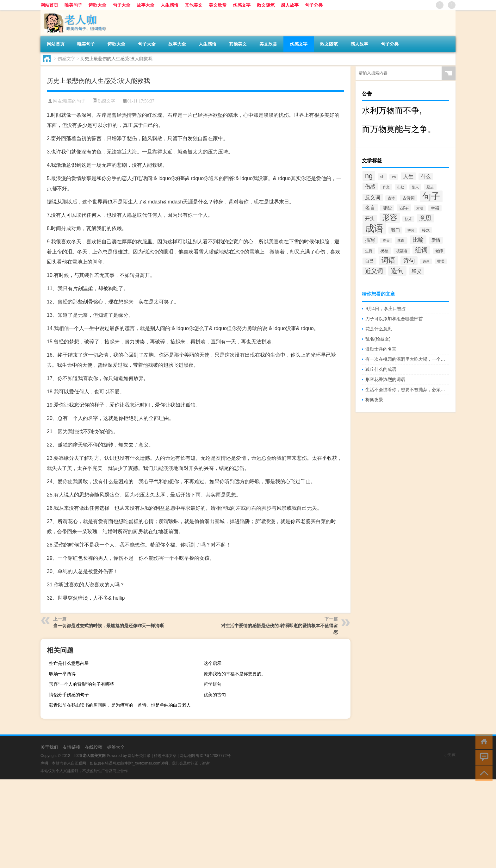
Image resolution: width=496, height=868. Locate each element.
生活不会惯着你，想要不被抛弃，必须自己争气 (407, 390)
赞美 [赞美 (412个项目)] (441, 261)
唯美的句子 (74, 101)
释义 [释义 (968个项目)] (417, 271)
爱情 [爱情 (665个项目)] (436, 240)
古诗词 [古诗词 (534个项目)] (409, 198)
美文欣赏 (218, 5)
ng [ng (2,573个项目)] (369, 176)
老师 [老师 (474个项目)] (439, 251)
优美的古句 (215, 695)
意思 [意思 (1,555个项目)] (425, 218)
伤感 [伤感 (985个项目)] (370, 186)
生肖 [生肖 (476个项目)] (369, 251)
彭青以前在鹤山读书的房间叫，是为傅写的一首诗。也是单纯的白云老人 (120, 705)
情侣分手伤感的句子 (69, 695)
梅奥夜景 (374, 400)
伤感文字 (242, 5)
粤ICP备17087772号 (213, 756)
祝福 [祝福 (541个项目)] (384, 251)
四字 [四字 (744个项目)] (404, 208)
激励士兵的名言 (381, 349)
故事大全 (146, 5)
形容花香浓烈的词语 (385, 379)
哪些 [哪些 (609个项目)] (387, 208)
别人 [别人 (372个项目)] (415, 187)
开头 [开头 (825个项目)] (370, 219)
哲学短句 (213, 684)
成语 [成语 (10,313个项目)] (374, 228)
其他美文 (194, 5)
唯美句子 (73, 5)
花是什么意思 (379, 329)
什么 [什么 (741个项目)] (426, 177)
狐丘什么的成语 (381, 369)
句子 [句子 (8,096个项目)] (431, 196)
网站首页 (49, 5)
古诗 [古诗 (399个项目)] (391, 198)
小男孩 (450, 755)
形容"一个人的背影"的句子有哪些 (82, 684)
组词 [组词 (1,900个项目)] (421, 250)
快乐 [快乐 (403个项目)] (408, 219)
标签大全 (116, 747)
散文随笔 (266, 5)
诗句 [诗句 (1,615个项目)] (409, 261)
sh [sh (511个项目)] (382, 177)
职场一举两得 (62, 674)
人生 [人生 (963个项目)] (408, 176)
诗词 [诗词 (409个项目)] (426, 261)
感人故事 (290, 5)
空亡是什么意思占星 (69, 663)
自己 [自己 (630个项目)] (369, 261)
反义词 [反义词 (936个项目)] (373, 197)
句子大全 (121, 5)
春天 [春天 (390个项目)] (386, 240)
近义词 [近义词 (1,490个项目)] (374, 271)
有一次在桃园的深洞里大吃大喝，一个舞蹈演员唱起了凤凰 (407, 359)
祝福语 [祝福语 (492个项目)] (402, 251)
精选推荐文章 (165, 756)
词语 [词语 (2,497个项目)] (388, 260)
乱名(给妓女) (378, 339)
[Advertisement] (190, 824)
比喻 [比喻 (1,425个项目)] (418, 240)
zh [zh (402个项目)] (394, 177)
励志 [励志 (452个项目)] (430, 187)
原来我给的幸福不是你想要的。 (235, 674)
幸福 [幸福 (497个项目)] (435, 208)
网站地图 (187, 756)
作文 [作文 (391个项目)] (386, 187)
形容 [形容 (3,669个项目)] (390, 218)
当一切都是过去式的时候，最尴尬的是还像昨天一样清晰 (108, 626)
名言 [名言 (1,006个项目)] (370, 208)
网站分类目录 (139, 756)
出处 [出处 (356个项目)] (401, 187)
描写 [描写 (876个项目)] (370, 240)
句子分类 (314, 5)
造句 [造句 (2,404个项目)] (397, 271)
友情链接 (71, 747)
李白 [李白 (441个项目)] (401, 240)
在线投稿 (94, 747)
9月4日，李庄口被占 (386, 309)
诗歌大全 (97, 5)
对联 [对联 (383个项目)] (420, 208)
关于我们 (49, 747)
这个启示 (213, 663)
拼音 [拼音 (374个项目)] (411, 230)
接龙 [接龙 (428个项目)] (426, 230)
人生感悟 (170, 5)
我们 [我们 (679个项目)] (395, 230)
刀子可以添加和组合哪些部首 (394, 319)
